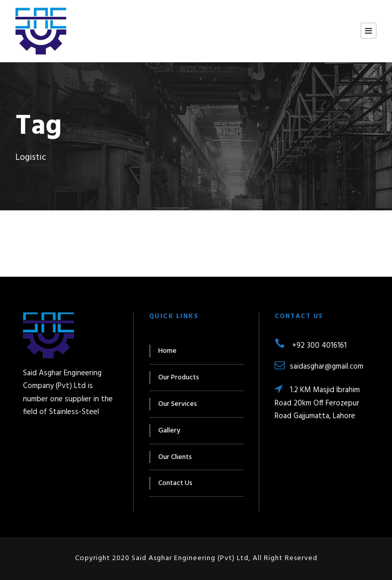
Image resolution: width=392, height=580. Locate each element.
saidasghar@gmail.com (319, 367)
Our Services (178, 404)
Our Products (179, 378)
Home (167, 351)
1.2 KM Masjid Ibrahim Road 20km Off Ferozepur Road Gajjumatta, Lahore (317, 403)
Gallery (169, 431)
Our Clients (175, 457)
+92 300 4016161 (311, 346)
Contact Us (175, 483)
